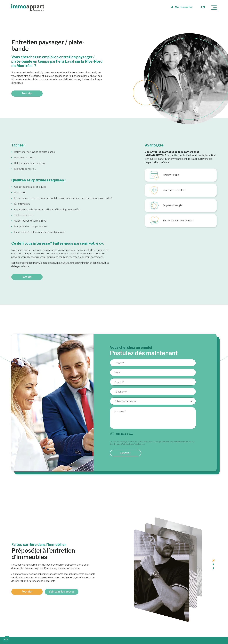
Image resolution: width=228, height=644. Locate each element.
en (203, 7)
